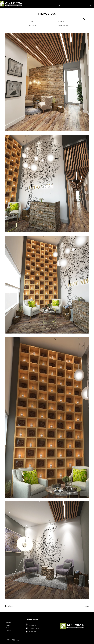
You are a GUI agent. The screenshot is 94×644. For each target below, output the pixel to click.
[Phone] (27, 632)
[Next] (83, 606)
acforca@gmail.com (34, 629)
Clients (8, 625)
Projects (8, 623)
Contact (8, 631)
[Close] (84, 19)
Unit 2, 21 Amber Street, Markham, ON (35, 625)
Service (8, 628)
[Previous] (11, 606)
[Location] (27, 625)
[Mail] (27, 628)
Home (8, 620)
